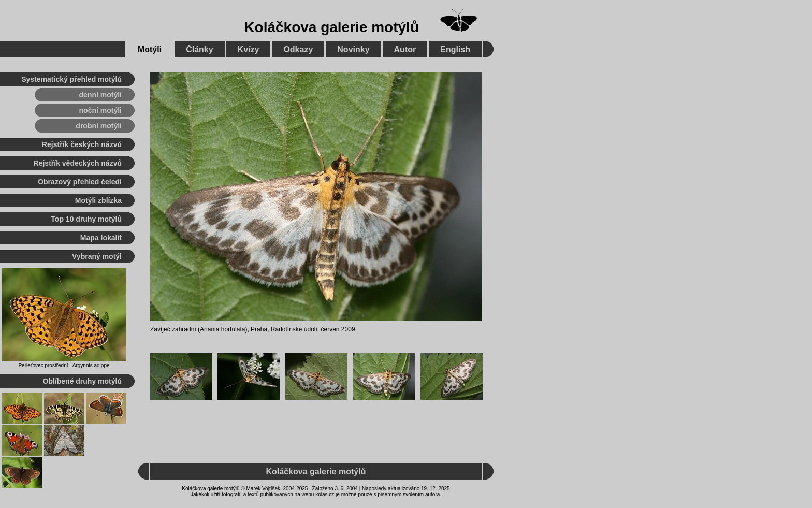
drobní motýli (99, 126)
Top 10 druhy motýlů (86, 219)
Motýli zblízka (98, 200)
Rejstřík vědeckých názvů (78, 163)
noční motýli (100, 110)
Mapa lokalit (101, 238)
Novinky (353, 49)
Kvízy (249, 49)
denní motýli (100, 95)
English (455, 49)
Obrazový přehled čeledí (80, 182)
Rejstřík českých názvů (82, 144)
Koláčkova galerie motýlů (331, 27)
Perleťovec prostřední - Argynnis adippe (64, 365)
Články (199, 49)
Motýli (150, 49)
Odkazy (298, 49)
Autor (405, 49)
